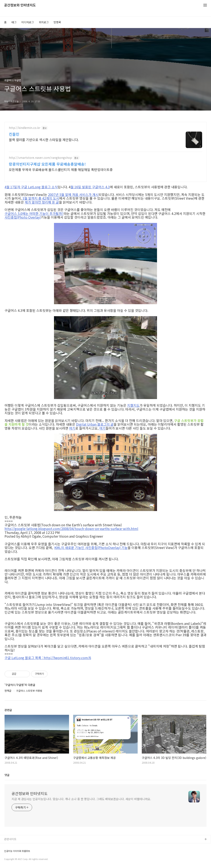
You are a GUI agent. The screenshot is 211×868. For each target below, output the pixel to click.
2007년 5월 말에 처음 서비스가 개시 (73, 194)
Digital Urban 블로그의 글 (95, 424)
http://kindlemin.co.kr (25, 128)
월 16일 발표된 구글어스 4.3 (90, 187)
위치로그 (44, 22)
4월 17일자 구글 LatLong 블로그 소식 (31, 187)
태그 (14, 22)
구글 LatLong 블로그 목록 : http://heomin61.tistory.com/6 (48, 658)
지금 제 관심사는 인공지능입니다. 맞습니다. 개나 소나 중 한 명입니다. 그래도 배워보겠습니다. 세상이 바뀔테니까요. (81, 799)
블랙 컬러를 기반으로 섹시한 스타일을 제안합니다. (44, 140)
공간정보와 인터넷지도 (20, 5)
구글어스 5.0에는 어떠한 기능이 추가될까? (34, 213)
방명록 (57, 22)
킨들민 (14, 134)
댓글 (7, 775)
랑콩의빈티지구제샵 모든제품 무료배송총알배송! (47, 164)
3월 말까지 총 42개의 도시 (41, 198)
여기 (72, 428)
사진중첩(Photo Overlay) (23, 217)
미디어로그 (28, 22)
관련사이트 (10, 839)
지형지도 (133, 405)
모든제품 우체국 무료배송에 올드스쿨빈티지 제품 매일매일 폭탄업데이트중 (61, 169)
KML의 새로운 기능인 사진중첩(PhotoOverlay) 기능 (91, 548)
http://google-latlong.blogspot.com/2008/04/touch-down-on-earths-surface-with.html (71, 529)
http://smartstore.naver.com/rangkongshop (40, 158)
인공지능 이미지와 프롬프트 (17, 851)
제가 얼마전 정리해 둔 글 (42, 202)
